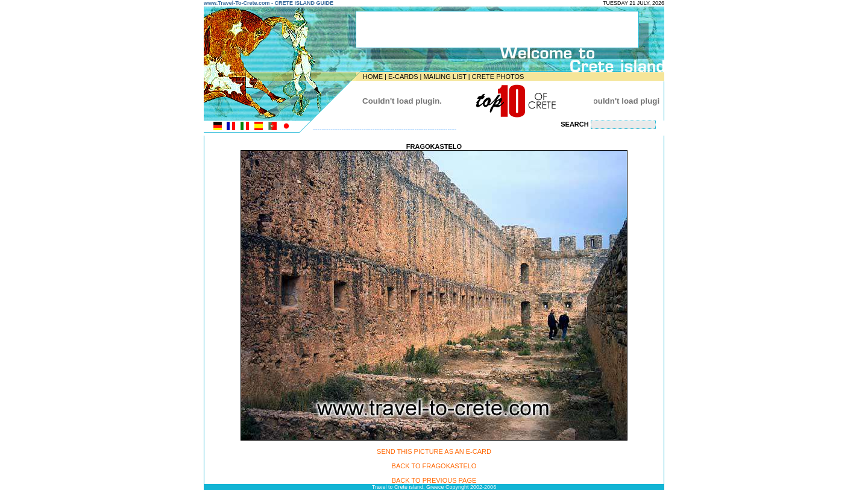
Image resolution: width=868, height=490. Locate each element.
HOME (373, 77)
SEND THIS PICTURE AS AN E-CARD (434, 451)
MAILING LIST (445, 77)
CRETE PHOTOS (498, 77)
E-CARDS (403, 77)
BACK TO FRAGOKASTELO (434, 466)
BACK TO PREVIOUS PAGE (434, 480)
